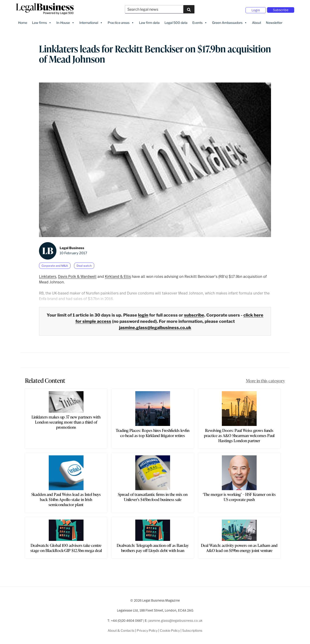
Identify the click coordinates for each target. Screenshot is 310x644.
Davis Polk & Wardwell (77, 275)
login (143, 313)
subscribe (194, 313)
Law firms (42, 21)
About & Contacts (121, 629)
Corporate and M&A (55, 264)
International (91, 21)
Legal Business (72, 246)
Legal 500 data (176, 21)
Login (256, 9)
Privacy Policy (147, 629)
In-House (65, 21)
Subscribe (281, 9)
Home (23, 21)
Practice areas (121, 21)
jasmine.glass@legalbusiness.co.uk (155, 326)
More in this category (265, 379)
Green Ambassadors (230, 21)
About (257, 21)
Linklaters (48, 275)
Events (200, 21)
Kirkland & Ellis (118, 275)
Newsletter (274, 21)
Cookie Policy (170, 629)
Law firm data (149, 21)
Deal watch (84, 264)
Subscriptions (192, 629)
